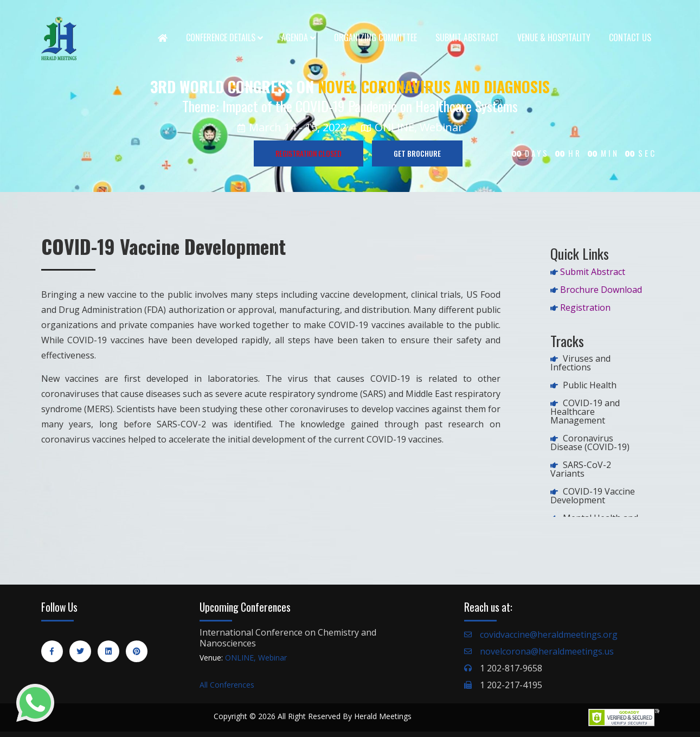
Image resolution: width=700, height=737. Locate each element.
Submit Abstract (467, 37)
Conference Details (224, 37)
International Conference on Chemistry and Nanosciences (288, 638)
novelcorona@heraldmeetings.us (547, 651)
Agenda (298, 37)
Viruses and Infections (580, 363)
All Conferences (227, 685)
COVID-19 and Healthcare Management (585, 412)
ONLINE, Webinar (256, 658)
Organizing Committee (375, 37)
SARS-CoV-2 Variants (581, 469)
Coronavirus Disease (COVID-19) (590, 443)
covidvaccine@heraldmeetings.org (549, 635)
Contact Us (630, 37)
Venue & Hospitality (554, 37)
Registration (585, 307)
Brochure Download (601, 290)
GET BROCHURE (417, 153)
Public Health (590, 385)
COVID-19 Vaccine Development (593, 496)
